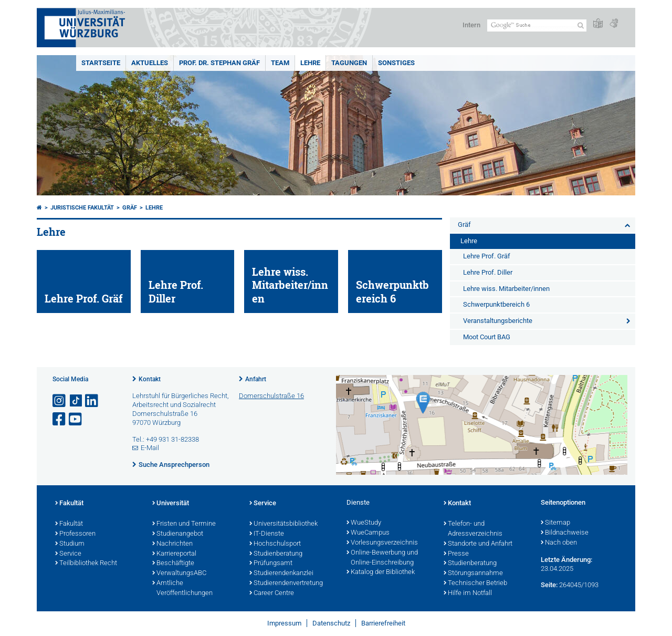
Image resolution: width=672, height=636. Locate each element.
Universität (171, 504)
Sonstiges (396, 63)
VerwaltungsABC (179, 574)
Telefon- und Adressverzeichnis (473, 529)
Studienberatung (276, 554)
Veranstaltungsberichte (498, 321)
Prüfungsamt (271, 564)
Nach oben (559, 543)
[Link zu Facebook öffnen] (60, 419)
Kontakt (150, 379)
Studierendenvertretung (286, 583)
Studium (70, 544)
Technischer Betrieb (475, 583)
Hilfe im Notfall (468, 593)
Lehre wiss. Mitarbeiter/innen (506, 289)
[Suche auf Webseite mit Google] (537, 25)
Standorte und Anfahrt (478, 544)
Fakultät (69, 504)
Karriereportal (174, 554)
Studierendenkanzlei (281, 574)
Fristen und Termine (184, 524)
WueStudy (364, 523)
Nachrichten (172, 544)
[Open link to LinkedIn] (92, 401)
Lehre (310, 63)
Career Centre (272, 593)
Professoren (75, 534)
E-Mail (150, 448)
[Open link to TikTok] (76, 401)
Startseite (101, 63)
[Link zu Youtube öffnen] (76, 419)
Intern (471, 25)
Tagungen (349, 63)
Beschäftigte (173, 564)
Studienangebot (178, 534)
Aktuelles (150, 63)
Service (68, 554)
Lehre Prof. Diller (488, 272)
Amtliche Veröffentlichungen (182, 588)
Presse (456, 554)
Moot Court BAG (487, 337)
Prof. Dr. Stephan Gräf (219, 63)
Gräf (130, 208)
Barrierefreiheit (383, 623)
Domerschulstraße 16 (271, 396)
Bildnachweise (565, 533)
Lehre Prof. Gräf (487, 256)
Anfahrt (256, 379)
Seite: (549, 585)
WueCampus (368, 533)
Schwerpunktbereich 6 (496, 304)
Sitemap (555, 523)
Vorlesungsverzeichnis (382, 543)
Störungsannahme (473, 574)
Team (280, 63)
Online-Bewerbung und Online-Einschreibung (382, 558)
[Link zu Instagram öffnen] (60, 401)
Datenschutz (331, 623)
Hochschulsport (275, 544)
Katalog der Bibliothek (381, 572)
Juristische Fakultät (82, 208)
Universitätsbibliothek (283, 524)
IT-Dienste (267, 534)
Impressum (284, 623)
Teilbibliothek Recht (86, 564)
